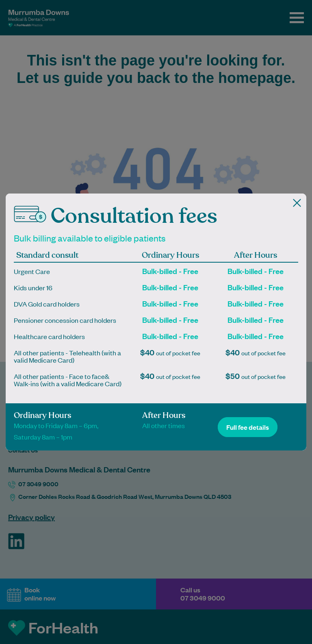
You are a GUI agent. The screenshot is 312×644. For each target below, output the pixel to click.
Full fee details (248, 427)
